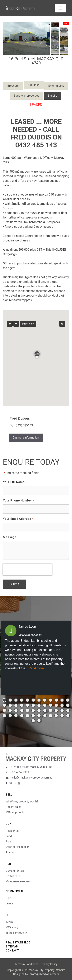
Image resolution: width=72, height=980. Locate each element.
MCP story (12, 927)
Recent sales (14, 807)
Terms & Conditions (27, 964)
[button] (4, 700)
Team (9, 922)
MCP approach (15, 812)
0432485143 (24, 425)
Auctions (11, 852)
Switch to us (13, 876)
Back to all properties (26, 96)
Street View (28, 324)
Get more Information (26, 438)
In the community (16, 933)
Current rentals (15, 871)
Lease (9, 903)
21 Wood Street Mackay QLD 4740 (31, 767)
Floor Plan (34, 85)
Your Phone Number (18, 501)
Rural (9, 841)
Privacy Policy (49, 964)
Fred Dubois (20, 418)
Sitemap (12, 947)
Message (10, 537)
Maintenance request (19, 881)
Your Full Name (15, 482)
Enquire (53, 96)
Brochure (13, 86)
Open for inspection (18, 847)
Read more (36, 668)
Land (9, 836)
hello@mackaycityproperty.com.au (31, 778)
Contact (12, 951)
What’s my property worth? (22, 801)
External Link (56, 86)
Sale (8, 898)
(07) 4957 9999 (20, 772)
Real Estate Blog (18, 942)
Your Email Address (18, 519)
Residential (12, 831)
